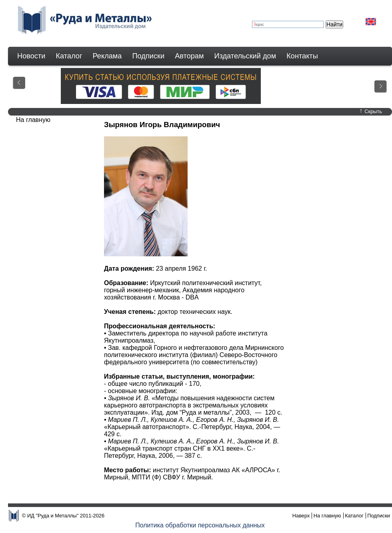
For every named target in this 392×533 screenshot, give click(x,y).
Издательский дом (245, 56)
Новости (31, 56)
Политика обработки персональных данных (200, 525)
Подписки (149, 56)
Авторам (189, 56)
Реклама (107, 56)
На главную (327, 516)
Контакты (302, 56)
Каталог (69, 56)
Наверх (301, 516)
